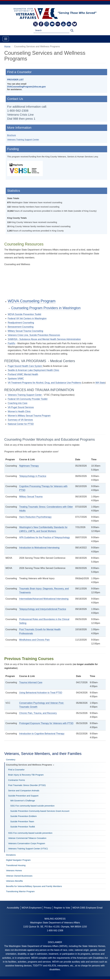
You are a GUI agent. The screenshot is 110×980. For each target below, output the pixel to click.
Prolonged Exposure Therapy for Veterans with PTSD (46, 723)
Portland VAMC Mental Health (23, 374)
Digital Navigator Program (18, 860)
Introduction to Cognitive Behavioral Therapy (42, 734)
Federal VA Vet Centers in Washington (27, 318)
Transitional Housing (16, 865)
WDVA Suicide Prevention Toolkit (24, 314)
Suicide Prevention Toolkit (23, 827)
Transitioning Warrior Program (20, 891)
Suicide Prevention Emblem (23, 816)
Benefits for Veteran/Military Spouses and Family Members (34, 886)
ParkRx (11, 343)
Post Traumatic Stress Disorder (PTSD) (27, 785)
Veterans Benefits (14, 881)
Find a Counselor (16, 770)
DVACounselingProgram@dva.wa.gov (26, 86)
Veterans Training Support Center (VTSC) (28, 849)
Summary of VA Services (20, 420)
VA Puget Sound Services (21, 407)
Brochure (12, 135)
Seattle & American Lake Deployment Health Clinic (33, 370)
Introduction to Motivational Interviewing (39, 548)
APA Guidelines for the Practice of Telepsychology (44, 537)
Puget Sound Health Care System (25, 366)
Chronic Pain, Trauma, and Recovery (38, 713)
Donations (11, 855)
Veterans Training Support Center (23, 139)
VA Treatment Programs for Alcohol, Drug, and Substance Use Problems (44, 383)
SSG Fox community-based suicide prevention (32, 806)
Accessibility (13, 908)
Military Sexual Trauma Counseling (25, 331)
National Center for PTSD (21, 424)
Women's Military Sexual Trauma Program (29, 416)
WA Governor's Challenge (23, 801)
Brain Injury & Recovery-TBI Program (26, 775)
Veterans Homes (14, 870)
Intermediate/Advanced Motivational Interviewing (44, 599)
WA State (100, 383)
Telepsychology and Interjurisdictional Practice (43, 609)
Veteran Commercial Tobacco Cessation (27, 838)
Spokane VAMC (16, 379)
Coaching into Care (18, 403)
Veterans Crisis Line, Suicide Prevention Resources (34, 335)
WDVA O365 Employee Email (88, 908)
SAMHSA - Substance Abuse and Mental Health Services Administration (44, 339)
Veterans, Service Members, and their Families (43, 754)
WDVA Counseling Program (32, 301)
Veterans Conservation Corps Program (27, 843)
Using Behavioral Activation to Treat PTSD (41, 693)
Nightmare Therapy (29, 466)
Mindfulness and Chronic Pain (34, 640)
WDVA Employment (32, 908)
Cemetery (11, 760)
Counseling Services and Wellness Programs (30, 765)
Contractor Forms (17, 780)
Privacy (48, 908)
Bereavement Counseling (21, 327)
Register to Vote (62, 908)
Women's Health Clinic (19, 411)
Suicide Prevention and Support (23, 796)
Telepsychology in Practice (33, 476)
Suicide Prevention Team (22, 821)
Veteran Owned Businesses (19, 876)
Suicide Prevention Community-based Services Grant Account (40, 811)
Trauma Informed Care (31, 682)
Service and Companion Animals (24, 790)
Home (7, 46)
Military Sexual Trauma (31, 497)
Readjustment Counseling (21, 323)
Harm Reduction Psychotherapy (35, 517)
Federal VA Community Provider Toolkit (28, 399)
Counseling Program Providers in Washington (46, 308)
